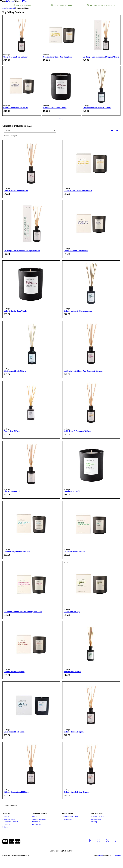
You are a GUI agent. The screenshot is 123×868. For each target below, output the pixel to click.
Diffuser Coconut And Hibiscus (17, 792)
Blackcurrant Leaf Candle (15, 732)
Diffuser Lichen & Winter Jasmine (97, 108)
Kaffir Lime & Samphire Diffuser (77, 431)
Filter (62, 119)
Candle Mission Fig (72, 612)
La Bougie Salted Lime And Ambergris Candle (23, 612)
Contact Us (6, 824)
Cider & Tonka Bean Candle (55, 108)
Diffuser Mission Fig (12, 491)
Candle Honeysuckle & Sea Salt (17, 551)
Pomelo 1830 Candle (72, 491)
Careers (5, 827)
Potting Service (67, 819)
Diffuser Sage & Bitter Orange (76, 792)
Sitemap (94, 822)
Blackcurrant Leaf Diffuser (15, 371)
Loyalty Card (36, 824)
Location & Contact (9, 819)
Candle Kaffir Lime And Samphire (57, 57)
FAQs (34, 817)
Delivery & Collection (39, 819)
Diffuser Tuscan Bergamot (74, 732)
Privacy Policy (96, 819)
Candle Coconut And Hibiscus (16, 108)
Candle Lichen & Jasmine (74, 551)
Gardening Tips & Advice (70, 817)
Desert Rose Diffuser (12, 431)
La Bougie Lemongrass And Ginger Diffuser (101, 57)
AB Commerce (116, 856)
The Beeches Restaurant (10, 822)
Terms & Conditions (98, 817)
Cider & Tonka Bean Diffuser (15, 57)
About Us (6, 817)
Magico (101, 856)
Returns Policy (37, 822)
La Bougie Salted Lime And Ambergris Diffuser (83, 371)
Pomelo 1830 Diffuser (72, 672)
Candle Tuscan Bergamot (14, 672)
